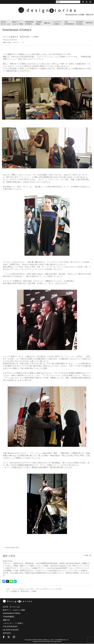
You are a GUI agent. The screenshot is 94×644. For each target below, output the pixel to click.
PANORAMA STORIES (29, 23)
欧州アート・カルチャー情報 (18, 23)
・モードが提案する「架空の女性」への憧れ (22, 592)
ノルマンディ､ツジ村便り (57, 23)
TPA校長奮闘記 (39, 23)
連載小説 (47, 23)
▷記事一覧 (87, 555)
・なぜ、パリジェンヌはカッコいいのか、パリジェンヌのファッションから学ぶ (35, 589)
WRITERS (89, 23)
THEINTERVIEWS (69, 23)
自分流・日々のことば (5, 23)
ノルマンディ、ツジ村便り (13, 624)
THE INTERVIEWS (10, 627)
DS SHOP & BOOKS (79, 23)
